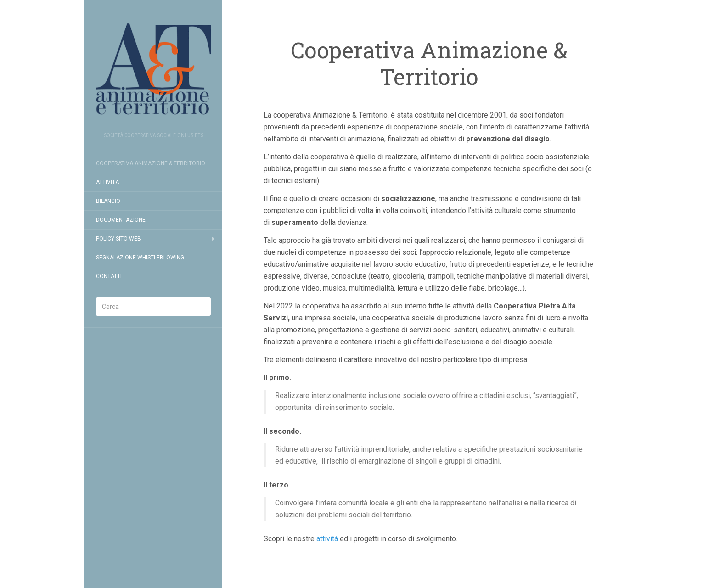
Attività (107, 182)
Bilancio (108, 201)
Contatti (109, 276)
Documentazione (121, 220)
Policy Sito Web (118, 239)
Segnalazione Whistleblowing (140, 258)
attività (327, 539)
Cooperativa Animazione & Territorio (151, 163)
